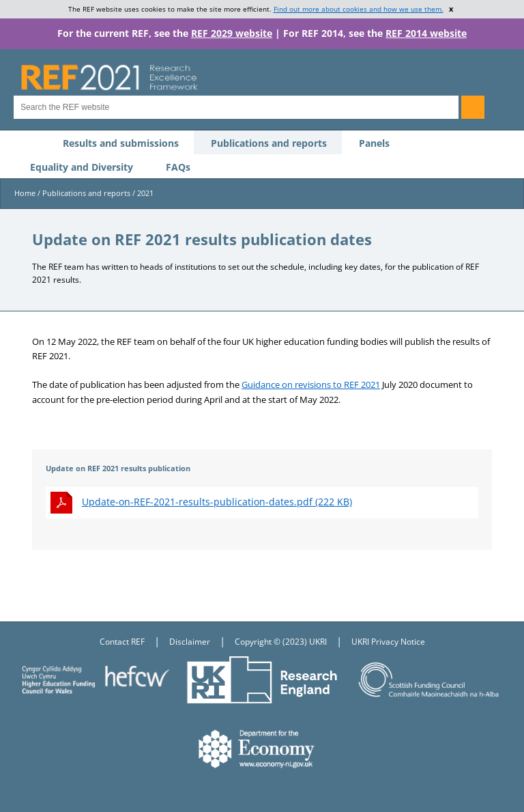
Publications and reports (269, 143)
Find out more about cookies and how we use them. (359, 9)
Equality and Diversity (82, 167)
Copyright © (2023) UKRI (281, 642)
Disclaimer (190, 642)
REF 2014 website (426, 33)
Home (25, 193)
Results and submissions (121, 143)
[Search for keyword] (236, 107)
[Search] (473, 107)
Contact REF (122, 642)
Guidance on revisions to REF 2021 (311, 384)
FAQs (178, 167)
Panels (374, 143)
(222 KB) (217, 502)
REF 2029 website (232, 33)
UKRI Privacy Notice (388, 642)
